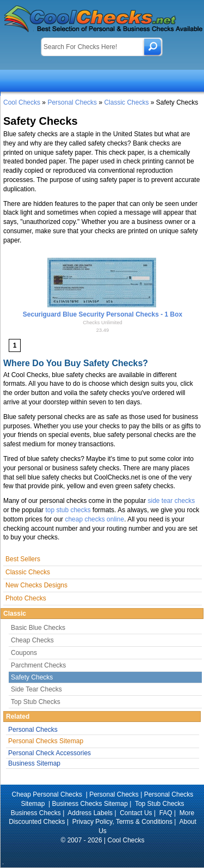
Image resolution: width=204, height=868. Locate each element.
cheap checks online (94, 519)
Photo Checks (26, 598)
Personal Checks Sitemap (46, 741)
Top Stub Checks (36, 702)
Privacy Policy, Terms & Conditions (122, 822)
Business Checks (36, 813)
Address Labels (90, 813)
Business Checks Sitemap (90, 804)
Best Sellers (23, 559)
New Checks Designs (36, 585)
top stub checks (68, 510)
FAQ (166, 813)
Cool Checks (22, 102)
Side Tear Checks (36, 689)
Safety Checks (32, 677)
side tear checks (171, 501)
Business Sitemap (34, 763)
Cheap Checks (32, 640)
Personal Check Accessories (50, 753)
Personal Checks (72, 102)
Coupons (24, 653)
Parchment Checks (38, 665)
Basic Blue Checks (38, 628)
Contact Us (136, 813)
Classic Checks (126, 102)
